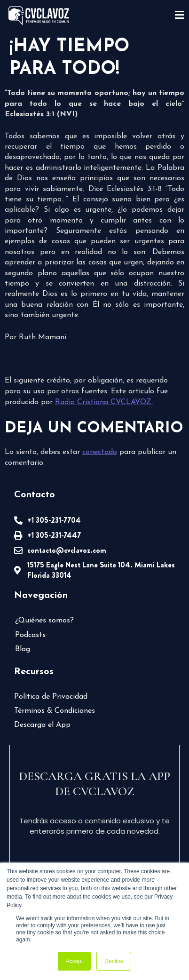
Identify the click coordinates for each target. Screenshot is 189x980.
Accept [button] (75, 961)
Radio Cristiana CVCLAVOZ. (104, 402)
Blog (23, 649)
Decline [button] (114, 961)
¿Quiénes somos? (44, 621)
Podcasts (30, 635)
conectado (100, 452)
